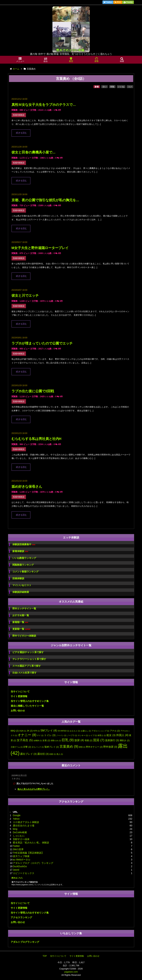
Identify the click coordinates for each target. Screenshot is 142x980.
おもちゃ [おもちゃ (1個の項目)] (75, 731)
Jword (16, 870)
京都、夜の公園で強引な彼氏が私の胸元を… (45, 200)
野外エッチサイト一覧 (24, 608)
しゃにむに (19, 836)
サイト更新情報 (19, 696)
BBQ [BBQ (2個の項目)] (15, 731)
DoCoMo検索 (20, 832)
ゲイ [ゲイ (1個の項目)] (40, 735)
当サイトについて (20, 691)
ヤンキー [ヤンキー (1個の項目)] (83, 735)
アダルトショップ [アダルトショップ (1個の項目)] (100, 731)
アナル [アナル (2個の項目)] (115, 731)
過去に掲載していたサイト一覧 (27, 706)
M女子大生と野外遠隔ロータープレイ (40, 248)
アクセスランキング (21, 917)
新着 (97, 87)
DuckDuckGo (20, 866)
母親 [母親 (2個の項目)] (89, 740)
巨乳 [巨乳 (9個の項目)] (68, 740)
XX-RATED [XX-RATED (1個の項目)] (63, 731)
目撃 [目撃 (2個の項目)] (27, 747)
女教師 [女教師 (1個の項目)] (38, 740)
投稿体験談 (18, 578)
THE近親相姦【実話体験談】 (28, 853)
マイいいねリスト (22, 585)
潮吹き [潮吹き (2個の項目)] (125, 740)
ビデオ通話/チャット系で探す (28, 652)
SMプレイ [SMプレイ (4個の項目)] (49, 730)
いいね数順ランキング (24, 558)
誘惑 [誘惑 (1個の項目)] (82, 747)
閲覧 (112, 87)
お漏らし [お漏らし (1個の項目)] (86, 731)
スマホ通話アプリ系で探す (27, 666)
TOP (45, 956)
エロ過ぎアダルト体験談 (26, 822)
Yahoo (16, 819)
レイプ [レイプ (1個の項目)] (93, 735)
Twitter (16, 846)
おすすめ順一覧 (21, 615)
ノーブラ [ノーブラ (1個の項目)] (72, 735)
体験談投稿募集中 (24, 544)
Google (17, 815)
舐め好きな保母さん (27, 487)
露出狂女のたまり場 (24, 826)
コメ (130, 87)
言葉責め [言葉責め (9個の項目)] (69, 746)
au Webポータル (22, 860)
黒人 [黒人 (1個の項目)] (60, 754)
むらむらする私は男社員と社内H (36, 439)
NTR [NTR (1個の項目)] (37, 731)
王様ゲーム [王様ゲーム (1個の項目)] (17, 747)
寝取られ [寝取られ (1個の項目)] (56, 740)
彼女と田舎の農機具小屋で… (34, 152)
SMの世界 (18, 849)
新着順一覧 (20, 622)
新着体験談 (20, 551)
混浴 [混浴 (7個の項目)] (99, 740)
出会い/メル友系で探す (25, 673)
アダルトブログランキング (25, 942)
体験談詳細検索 (21, 592)
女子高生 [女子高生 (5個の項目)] (25, 740)
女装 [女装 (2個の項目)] (46, 740)
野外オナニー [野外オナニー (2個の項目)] (94, 747)
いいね (121, 87)
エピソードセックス (24, 873)
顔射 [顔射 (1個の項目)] (53, 754)
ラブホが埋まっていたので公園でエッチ (42, 343)
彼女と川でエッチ (25, 295)
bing (15, 829)
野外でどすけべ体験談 (24, 636)
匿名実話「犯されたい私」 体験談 (31, 843)
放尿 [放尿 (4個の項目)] (79, 740)
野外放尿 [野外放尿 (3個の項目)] (110, 747)
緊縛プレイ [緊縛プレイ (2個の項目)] (52, 747)
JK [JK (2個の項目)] (30, 731)
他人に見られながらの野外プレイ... (34, 789)
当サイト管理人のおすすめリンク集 (30, 701)
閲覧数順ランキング (23, 565)
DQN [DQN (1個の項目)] (23, 731)
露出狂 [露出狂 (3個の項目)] (43, 754)
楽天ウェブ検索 (21, 856)
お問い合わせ (18, 711)
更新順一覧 (21, 629)
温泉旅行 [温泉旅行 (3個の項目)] (112, 740)
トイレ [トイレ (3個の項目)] (50, 735)
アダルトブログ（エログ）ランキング (33, 863)
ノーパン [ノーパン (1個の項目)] (61, 735)
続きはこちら (17, 878)
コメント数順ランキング (25, 572)
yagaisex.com (71, 972)
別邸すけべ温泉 (21, 839)
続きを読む (21, 133)
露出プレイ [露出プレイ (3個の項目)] (28, 754)
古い (105, 87)
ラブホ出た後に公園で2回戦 (33, 391)
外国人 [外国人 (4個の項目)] (122, 735)
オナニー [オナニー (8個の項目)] (27, 735)
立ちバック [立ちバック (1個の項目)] (38, 747)
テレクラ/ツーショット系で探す (29, 659)
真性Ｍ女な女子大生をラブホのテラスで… (44, 105)
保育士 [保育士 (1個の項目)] (102, 735)
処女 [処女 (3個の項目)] (111, 735)
